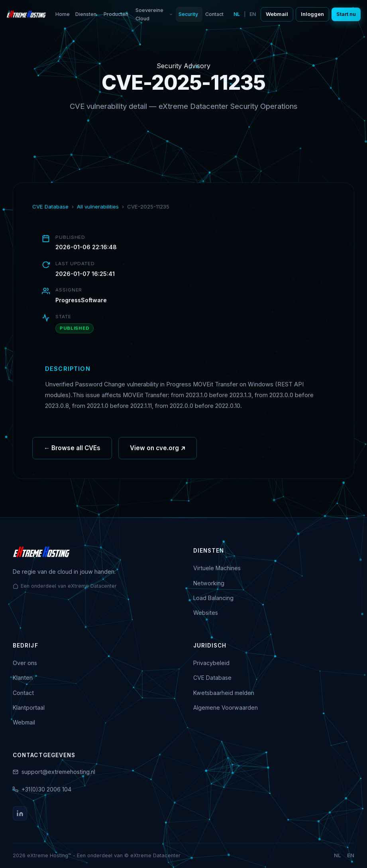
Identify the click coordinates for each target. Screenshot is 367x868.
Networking (209, 583)
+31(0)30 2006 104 (46, 789)
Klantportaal (29, 708)
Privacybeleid (211, 663)
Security (188, 14)
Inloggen (312, 14)
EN (253, 14)
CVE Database (50, 207)
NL (237, 14)
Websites (206, 613)
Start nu (346, 14)
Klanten (23, 678)
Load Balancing (213, 598)
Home (63, 14)
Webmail (277, 14)
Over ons (25, 663)
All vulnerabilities (98, 207)
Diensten (86, 14)
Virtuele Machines (217, 568)
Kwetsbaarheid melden (224, 693)
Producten (116, 14)
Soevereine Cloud (154, 14)
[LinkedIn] (20, 813)
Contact (214, 14)
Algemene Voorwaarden (226, 708)
